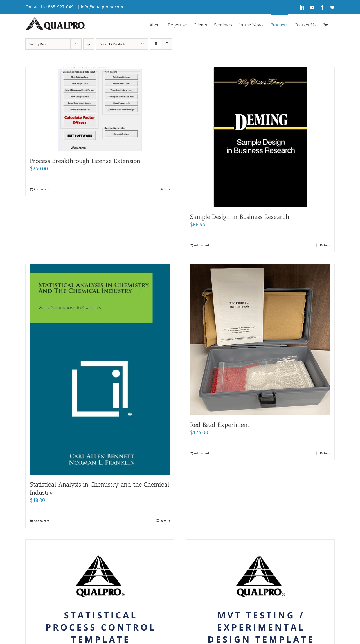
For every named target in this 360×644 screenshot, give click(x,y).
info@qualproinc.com (102, 7)
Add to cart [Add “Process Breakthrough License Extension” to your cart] (41, 189)
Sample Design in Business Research (240, 217)
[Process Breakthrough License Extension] (100, 109)
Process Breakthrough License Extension (85, 161)
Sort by (39, 44)
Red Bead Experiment (220, 425)
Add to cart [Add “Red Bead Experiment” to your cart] (202, 453)
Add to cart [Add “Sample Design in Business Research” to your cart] (202, 245)
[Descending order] (89, 44)
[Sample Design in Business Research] (260, 137)
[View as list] (166, 44)
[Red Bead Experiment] (260, 340)
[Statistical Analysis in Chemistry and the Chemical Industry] (100, 369)
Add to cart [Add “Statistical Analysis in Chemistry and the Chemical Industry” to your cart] (41, 521)
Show (113, 44)
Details (165, 189)
